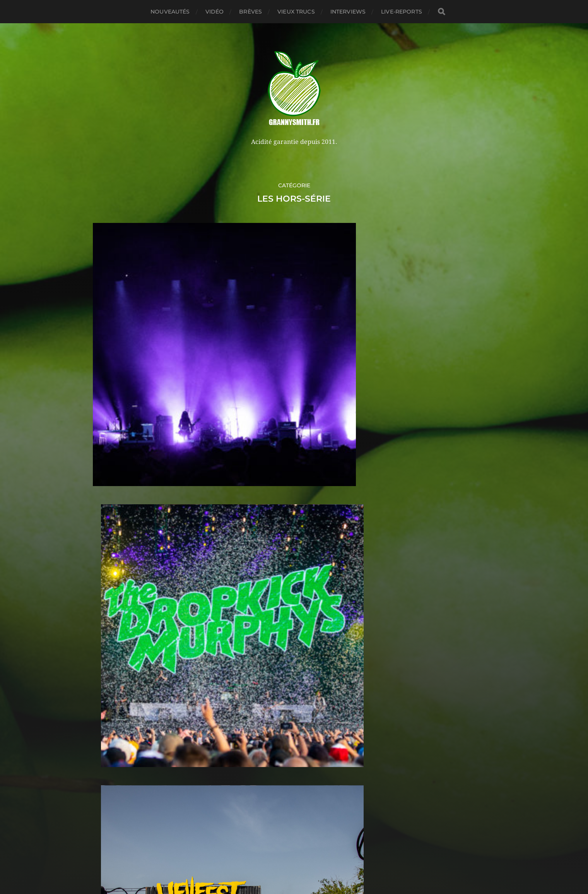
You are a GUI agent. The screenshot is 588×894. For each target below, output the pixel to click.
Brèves (250, 12)
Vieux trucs (296, 12)
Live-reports (402, 12)
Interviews (348, 12)
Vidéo (215, 12)
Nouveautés (170, 12)
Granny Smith (309, 842)
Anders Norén (311, 860)
